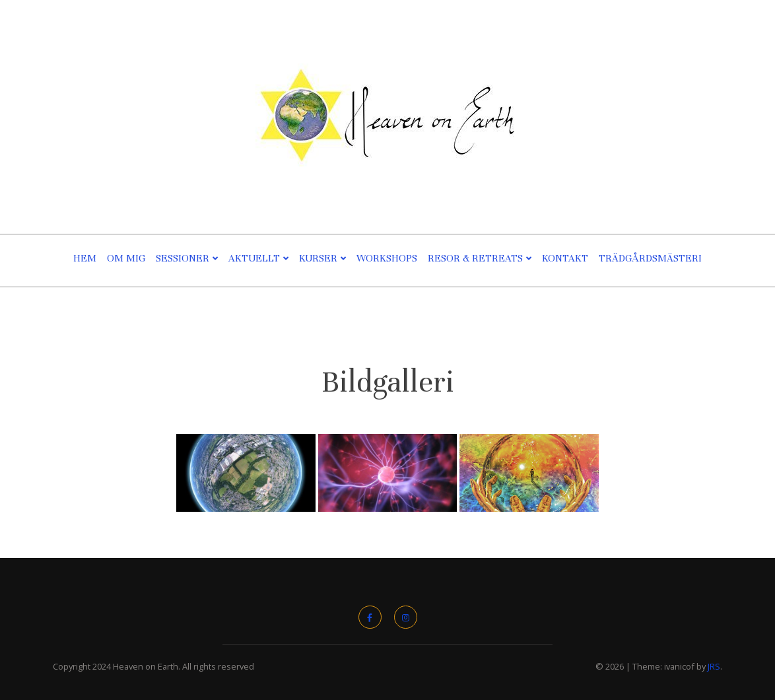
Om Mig (126, 258)
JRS (714, 666)
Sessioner (183, 258)
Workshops (387, 258)
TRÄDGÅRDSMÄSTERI (650, 258)
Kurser (318, 258)
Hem (85, 258)
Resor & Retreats (475, 258)
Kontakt (565, 258)
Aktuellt (254, 258)
